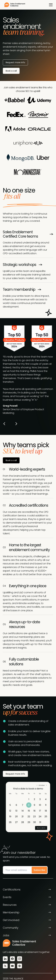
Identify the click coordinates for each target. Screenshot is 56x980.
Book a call (11, 71)
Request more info (15, 774)
